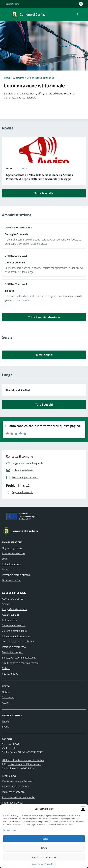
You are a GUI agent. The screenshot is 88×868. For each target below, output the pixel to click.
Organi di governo (12, 548)
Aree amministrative (13, 553)
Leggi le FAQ (9, 776)
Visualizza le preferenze (44, 857)
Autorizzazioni (10, 620)
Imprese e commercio (14, 647)
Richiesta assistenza (13, 792)
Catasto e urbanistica (14, 625)
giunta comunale (16, 256)
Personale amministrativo (16, 575)
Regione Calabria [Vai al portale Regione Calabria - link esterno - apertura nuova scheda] (12, 4)
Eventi (6, 726)
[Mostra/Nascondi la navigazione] (4, 14)
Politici (6, 569)
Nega (44, 848)
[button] (83, 809)
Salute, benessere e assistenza (19, 657)
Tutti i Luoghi (44, 405)
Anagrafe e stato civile (14, 609)
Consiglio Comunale (16, 234)
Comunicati (8, 697)
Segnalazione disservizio (15, 786)
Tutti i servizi (44, 355)
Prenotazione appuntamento (18, 781)
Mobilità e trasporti (12, 652)
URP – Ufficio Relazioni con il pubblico (23, 760)
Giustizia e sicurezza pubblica (18, 641)
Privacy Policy (50, 864)
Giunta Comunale (15, 262)
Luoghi (6, 721)
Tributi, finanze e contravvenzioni (20, 663)
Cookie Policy (37, 864)
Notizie (6, 692)
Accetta (44, 839)
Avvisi (5, 703)
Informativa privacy (13, 803)
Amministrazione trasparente (18, 797)
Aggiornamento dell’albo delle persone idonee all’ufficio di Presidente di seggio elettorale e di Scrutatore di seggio (40, 177)
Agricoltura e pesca (13, 599)
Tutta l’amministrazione (44, 317)
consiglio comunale (18, 228)
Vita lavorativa (10, 674)
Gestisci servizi (10, 830)
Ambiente (7, 604)
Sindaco (9, 291)
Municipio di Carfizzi (18, 390)
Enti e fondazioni (11, 564)
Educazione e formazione (16, 636)
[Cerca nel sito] (79, 14)
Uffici (5, 559)
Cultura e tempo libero (14, 631)
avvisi (9, 169)
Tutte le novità (44, 193)
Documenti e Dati (12, 580)
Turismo (6, 668)
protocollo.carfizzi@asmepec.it (25, 764)
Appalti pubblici (10, 615)
